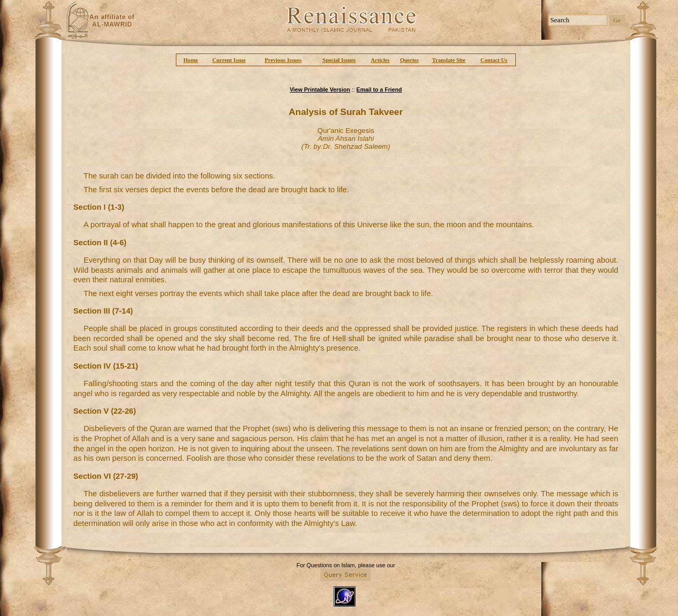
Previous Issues (283, 60)
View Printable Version (320, 90)
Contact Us (494, 60)
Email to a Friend (379, 90)
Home (190, 60)
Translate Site (449, 60)
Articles (380, 60)
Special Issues (339, 60)
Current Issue (229, 60)
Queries (409, 60)
